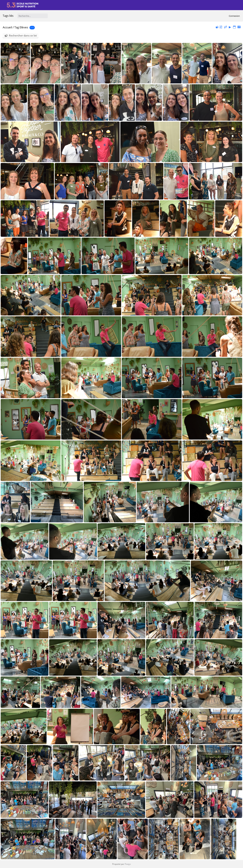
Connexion (234, 16)
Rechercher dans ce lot (23, 35)
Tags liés (8, 16)
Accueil (7, 27)
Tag (17, 27)
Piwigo (128, 864)
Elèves (24, 27)
